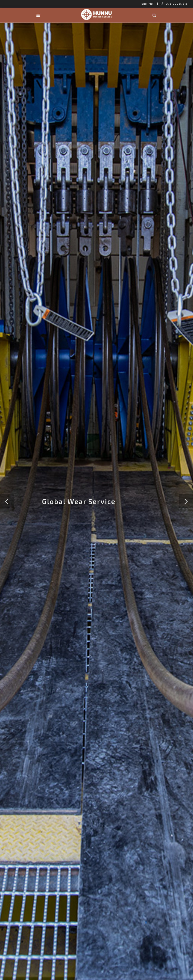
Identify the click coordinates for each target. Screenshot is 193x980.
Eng (144, 4)
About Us (96, 614)
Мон (152, 4)
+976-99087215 (174, 4)
